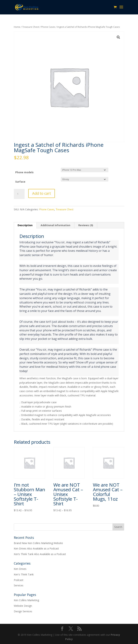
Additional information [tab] (55, 225)
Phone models (24, 172)
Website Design (23, 606)
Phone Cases (48, 27)
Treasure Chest (31, 27)
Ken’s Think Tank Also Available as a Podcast (40, 554)
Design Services (23, 611)
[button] (118, 37)
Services (19, 585)
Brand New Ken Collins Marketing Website (38, 543)
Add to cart (42, 193)
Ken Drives (20, 569)
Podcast (19, 580)
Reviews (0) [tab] (86, 225)
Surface (20, 182)
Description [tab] (25, 225)
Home (17, 27)
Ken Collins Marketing (26, 600)
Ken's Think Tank (24, 574)
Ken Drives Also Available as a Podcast (36, 548)
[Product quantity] (19, 194)
